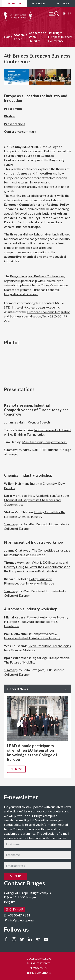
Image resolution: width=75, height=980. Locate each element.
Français (69, 14)
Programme (13, 109)
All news (16, 769)
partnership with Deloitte (38, 281)
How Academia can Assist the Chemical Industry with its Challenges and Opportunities (36, 500)
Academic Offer (20, 37)
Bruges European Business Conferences (37, 276)
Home (8, 37)
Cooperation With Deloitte (37, 37)
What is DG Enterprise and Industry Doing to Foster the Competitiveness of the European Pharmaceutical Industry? (37, 567)
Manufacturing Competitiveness (44, 442)
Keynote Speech (39, 422)
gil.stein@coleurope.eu (29, 307)
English (64, 14)
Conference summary (20, 131)
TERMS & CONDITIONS (39, 973)
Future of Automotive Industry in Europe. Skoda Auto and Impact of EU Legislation (36, 622)
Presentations (15, 124)
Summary (10, 450)
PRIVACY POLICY (39, 968)
